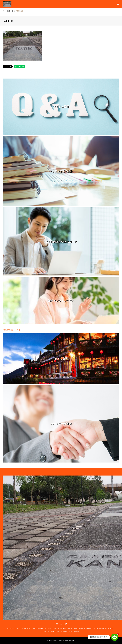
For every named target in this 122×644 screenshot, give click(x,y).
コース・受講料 (37, 629)
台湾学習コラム (65, 629)
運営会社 (64, 632)
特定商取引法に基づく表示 (103, 629)
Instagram (57, 624)
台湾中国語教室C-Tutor (55, 641)
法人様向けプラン (51, 629)
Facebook (65, 624)
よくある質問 (25, 629)
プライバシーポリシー (51, 632)
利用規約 (89, 629)
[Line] (115, 637)
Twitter (61, 624)
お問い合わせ (74, 632)
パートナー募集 (78, 629)
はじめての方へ (13, 629)
